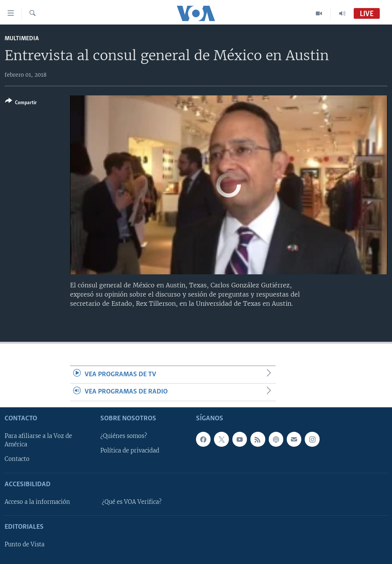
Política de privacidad (130, 451)
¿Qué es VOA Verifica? (132, 502)
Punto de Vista (24, 544)
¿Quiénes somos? (124, 436)
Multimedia (22, 39)
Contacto (17, 459)
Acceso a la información (37, 502)
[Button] (21, 103)
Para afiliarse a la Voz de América (38, 440)
